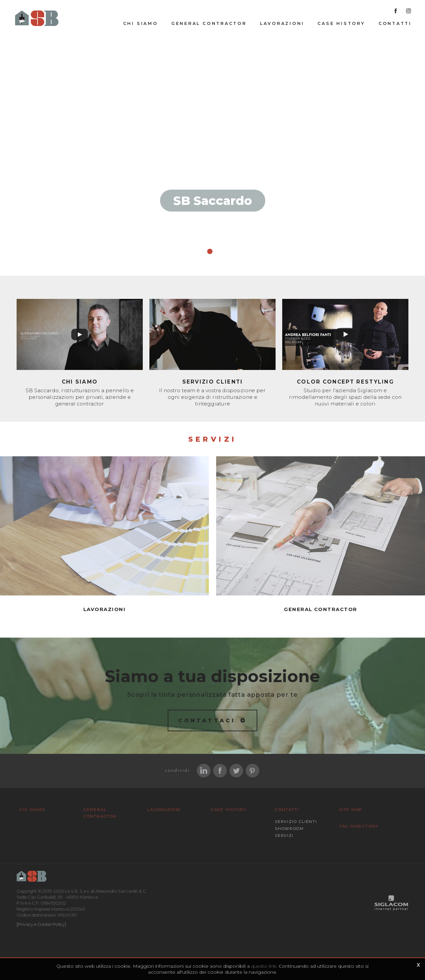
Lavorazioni (282, 24)
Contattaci (207, 720)
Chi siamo (141, 24)
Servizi (284, 835)
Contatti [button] (395, 24)
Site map (351, 809)
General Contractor (209, 24)
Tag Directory (359, 826)
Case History (341, 24)
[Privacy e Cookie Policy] (41, 924)
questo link (264, 966)
